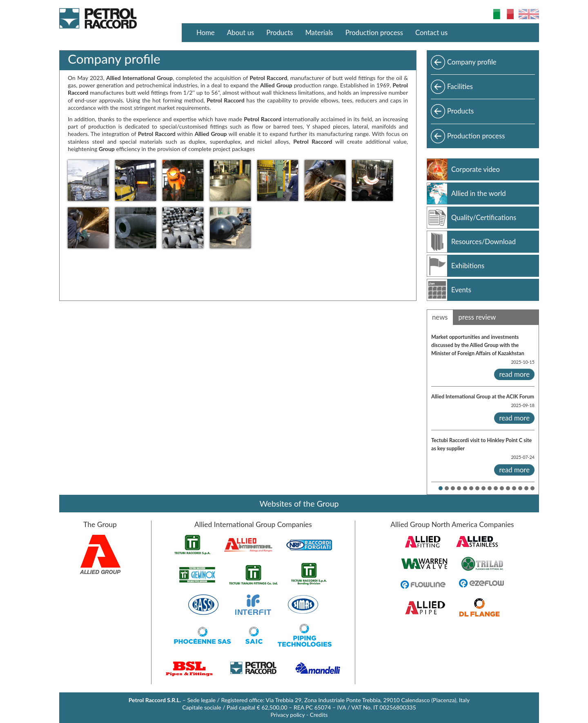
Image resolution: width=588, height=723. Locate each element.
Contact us (431, 32)
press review (477, 317)
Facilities (460, 86)
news (440, 317)
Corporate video (476, 169)
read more (514, 374)
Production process (374, 32)
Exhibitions (468, 266)
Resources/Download (483, 241)
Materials (319, 32)
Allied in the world (479, 193)
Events (461, 290)
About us (241, 32)
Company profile (472, 62)
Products (280, 32)
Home (206, 32)
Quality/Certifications (484, 217)
